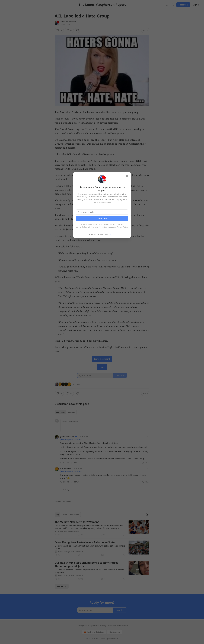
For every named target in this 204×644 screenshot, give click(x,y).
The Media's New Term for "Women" (77, 522)
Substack (90, 638)
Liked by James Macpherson (72, 439)
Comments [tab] (61, 412)
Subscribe (183, 5)
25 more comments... (63, 501)
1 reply (66, 490)
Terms (110, 625)
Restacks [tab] (71, 412)
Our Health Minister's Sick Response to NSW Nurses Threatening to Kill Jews (86, 564)
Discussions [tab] (74, 515)
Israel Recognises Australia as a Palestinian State (85, 542)
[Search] (167, 5)
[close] (127, 176)
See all (62, 586)
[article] (102, 528)
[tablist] (66, 412)
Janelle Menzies (68, 436)
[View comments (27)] (69, 30)
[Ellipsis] (148, 436)
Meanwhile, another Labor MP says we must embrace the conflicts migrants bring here (89, 571)
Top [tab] (58, 515)
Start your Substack (94, 632)
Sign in (196, 5)
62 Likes (77, 384)
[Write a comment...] (105, 425)
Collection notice (121, 625)
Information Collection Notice (101, 227)
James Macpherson (68, 22)
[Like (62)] (59, 30)
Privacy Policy (122, 227)
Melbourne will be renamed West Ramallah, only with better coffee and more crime (90, 547)
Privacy (103, 625)
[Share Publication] (173, 5)
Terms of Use (115, 224)
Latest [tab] (64, 515)
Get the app (115, 632)
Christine (65, 468)
